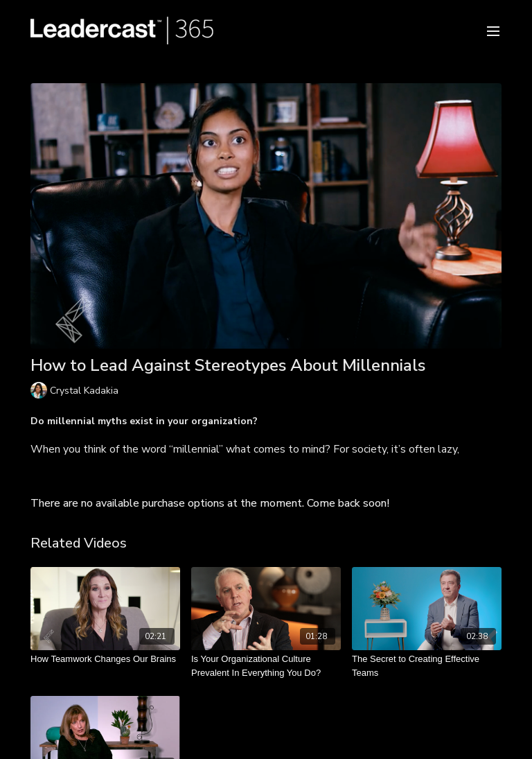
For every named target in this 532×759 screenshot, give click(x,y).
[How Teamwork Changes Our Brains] (105, 659)
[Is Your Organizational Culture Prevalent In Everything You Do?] (266, 666)
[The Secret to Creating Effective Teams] (427, 666)
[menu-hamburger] (493, 30)
